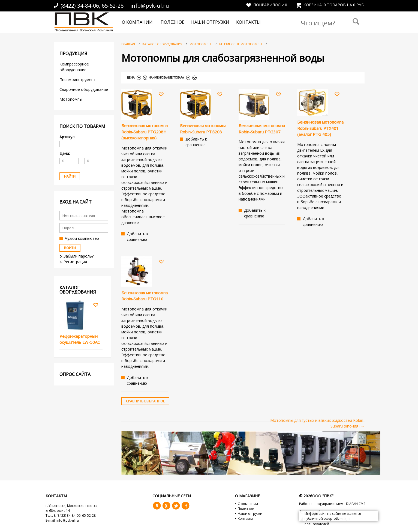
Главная (128, 44)
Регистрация (75, 262)
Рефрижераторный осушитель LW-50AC (80, 339)
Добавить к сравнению (138, 237)
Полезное (172, 22)
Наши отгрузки (210, 22)
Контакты (248, 22)
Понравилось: (267, 5)
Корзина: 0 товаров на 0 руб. (330, 5)
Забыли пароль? (79, 256)
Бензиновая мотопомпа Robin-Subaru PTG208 (203, 129)
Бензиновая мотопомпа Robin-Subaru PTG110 (145, 296)
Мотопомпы (71, 99)
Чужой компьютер (82, 238)
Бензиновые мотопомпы (241, 44)
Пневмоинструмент (78, 80)
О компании (137, 22)
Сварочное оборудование (84, 89)
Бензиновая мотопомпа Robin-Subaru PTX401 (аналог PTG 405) (320, 128)
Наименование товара (166, 77)
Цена (131, 77)
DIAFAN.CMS (356, 504)
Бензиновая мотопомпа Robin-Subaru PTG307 (262, 129)
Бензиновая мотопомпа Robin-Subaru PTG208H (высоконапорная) (145, 132)
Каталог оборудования (162, 44)
